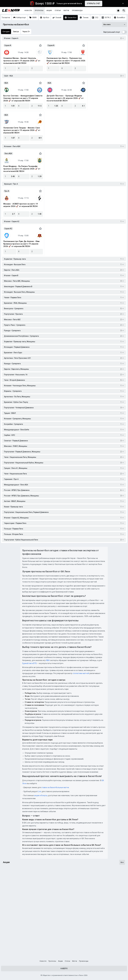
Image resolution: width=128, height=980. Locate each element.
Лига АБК (8, 154)
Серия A (8, 45)
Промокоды (77, 11)
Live (39, 791)
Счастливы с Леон (13, 947)
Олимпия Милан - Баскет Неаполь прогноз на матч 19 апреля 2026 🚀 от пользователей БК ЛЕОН (22, 61)
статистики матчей (81, 673)
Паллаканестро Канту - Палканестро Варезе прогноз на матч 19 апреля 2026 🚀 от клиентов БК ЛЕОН (66, 61)
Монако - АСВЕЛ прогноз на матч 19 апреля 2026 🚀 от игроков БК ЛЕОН (21, 205)
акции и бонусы (41, 795)
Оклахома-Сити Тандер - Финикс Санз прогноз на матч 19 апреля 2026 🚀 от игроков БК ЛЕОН (22, 130)
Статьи (58, 11)
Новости (28, 11)
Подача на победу (13, 917)
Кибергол (8, 887)
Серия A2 (8, 229)
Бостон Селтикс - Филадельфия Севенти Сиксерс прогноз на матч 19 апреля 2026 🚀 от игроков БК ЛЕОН (23, 98)
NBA (48, 660)
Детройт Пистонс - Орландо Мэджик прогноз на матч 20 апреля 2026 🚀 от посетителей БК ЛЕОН (65, 98)
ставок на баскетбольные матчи (55, 787)
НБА (6, 83)
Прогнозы (39, 11)
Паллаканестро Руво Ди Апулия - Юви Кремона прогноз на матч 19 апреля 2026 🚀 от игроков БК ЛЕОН (21, 244)
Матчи (66, 11)
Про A (7, 191)
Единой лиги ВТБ (29, 663)
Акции (49, 11)
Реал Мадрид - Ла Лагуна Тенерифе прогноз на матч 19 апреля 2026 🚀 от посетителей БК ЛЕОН (22, 169)
